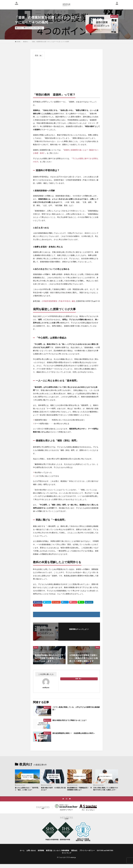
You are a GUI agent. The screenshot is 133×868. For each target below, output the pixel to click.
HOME (19, 42)
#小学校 (32, 28)
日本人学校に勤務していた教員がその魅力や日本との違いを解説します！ (105, 790)
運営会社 (85, 854)
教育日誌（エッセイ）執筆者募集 (67, 854)
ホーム (28, 854)
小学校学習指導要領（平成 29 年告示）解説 (58, 301)
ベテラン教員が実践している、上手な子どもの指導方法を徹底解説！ (76, 709)
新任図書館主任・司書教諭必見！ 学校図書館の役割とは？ (80, 789)
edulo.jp (73, 861)
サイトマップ (77, 857)
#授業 (37, 28)
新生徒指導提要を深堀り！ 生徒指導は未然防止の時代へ (76, 735)
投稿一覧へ (79, 679)
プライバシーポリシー (99, 854)
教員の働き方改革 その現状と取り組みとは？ (53, 789)
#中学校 (27, 28)
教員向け (20, 28)
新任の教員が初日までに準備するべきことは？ (74, 720)
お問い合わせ (38, 854)
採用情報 (48, 854)
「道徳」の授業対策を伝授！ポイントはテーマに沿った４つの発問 (50, 42)
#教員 (41, 28)
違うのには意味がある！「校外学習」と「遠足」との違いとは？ (27, 789)
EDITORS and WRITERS (60, 857)
